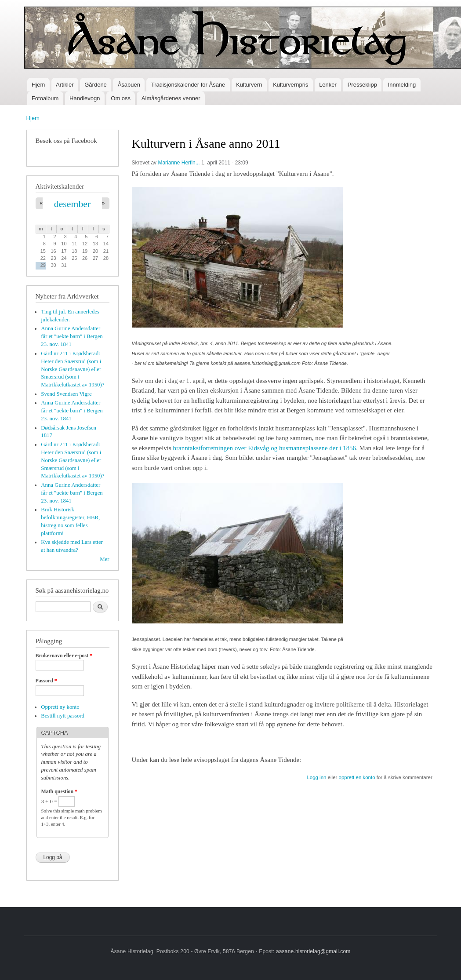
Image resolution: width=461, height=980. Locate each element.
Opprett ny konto (60, 707)
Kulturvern (249, 85)
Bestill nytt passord (63, 716)
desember (72, 204)
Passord (46, 681)
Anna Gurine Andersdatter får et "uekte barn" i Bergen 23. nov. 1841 (72, 336)
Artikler (65, 85)
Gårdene (96, 85)
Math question (59, 791)
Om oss (121, 98)
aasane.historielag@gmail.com (313, 951)
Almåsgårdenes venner (171, 98)
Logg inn (316, 777)
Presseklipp (362, 85)
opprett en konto (357, 777)
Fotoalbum (45, 98)
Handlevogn (85, 98)
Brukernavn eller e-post (64, 656)
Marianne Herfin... (179, 163)
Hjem (38, 85)
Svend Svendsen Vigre (66, 394)
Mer (104, 559)
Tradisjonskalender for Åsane (188, 85)
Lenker (328, 85)
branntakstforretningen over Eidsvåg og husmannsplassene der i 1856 (265, 448)
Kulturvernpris (290, 85)
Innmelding (402, 85)
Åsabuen (129, 85)
